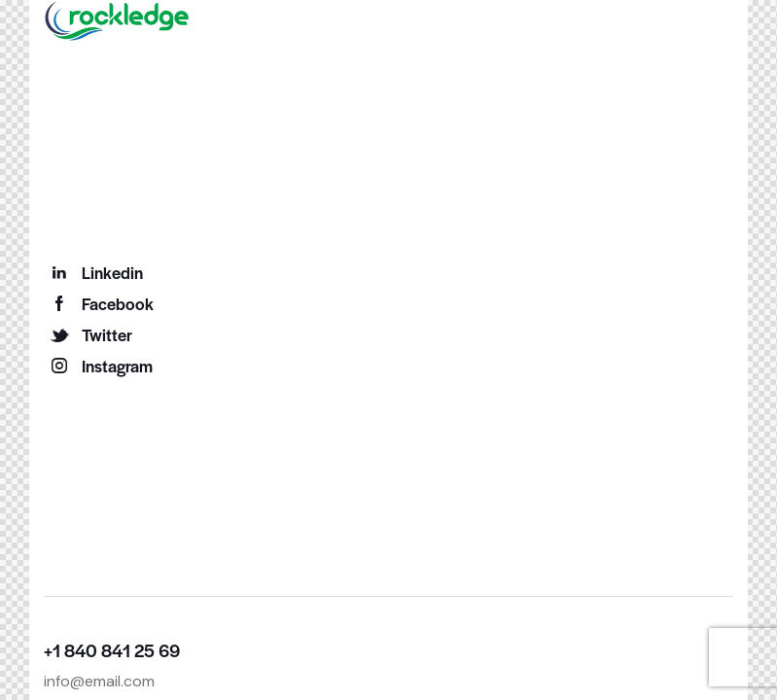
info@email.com (99, 681)
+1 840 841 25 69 (112, 650)
